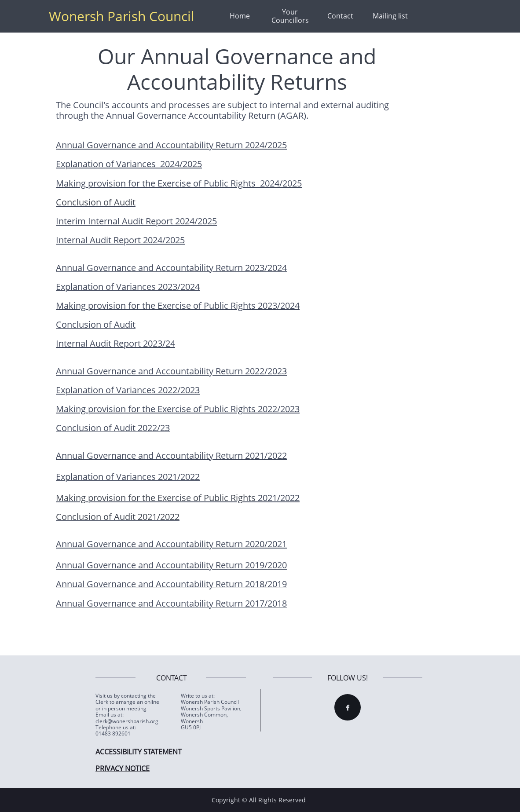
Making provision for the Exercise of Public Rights (156, 498)
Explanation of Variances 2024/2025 (129, 164)
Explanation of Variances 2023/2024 (128, 287)
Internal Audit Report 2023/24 (115, 343)
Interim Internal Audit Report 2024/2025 (136, 221)
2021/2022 (278, 498)
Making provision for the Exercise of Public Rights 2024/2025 (179, 183)
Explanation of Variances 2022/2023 (128, 390)
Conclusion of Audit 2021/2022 (118, 517)
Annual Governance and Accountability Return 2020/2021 (171, 544)
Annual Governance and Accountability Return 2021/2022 (171, 455)
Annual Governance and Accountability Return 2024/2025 (171, 145)
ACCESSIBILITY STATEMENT (139, 752)
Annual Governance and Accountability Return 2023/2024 (171, 268)
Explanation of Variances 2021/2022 (128, 477)
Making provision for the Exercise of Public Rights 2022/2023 (178, 409)
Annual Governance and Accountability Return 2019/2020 (171, 565)
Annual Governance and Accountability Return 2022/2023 (171, 371)
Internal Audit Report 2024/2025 (120, 240)
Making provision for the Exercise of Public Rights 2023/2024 (178, 305)
